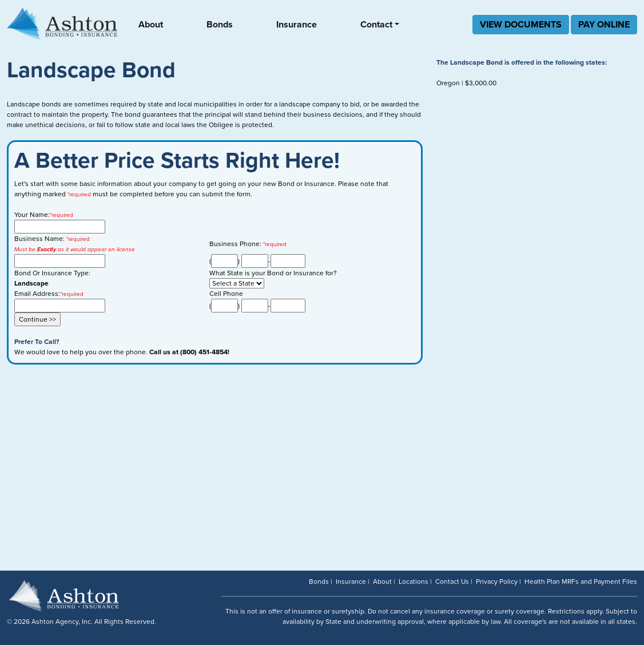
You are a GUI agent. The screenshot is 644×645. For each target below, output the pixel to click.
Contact (376, 25)
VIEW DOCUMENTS (521, 25)
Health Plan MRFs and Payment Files (581, 581)
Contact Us (452, 581)
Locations (414, 581)
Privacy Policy (497, 581)
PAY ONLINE (604, 25)
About (151, 25)
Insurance (297, 25)
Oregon (448, 83)
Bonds (220, 25)
